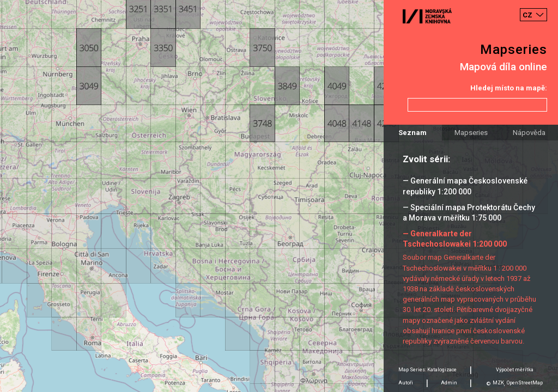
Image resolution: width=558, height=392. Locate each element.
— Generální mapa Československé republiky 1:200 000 (465, 186)
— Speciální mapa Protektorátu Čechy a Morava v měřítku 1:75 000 (469, 213)
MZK (498, 383)
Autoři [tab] (406, 383)
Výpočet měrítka (515, 370)
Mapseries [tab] (471, 133)
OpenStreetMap (525, 383)
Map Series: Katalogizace (427, 370)
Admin (449, 383)
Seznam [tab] (413, 133)
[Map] (279, 196)
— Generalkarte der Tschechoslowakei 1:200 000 (455, 239)
